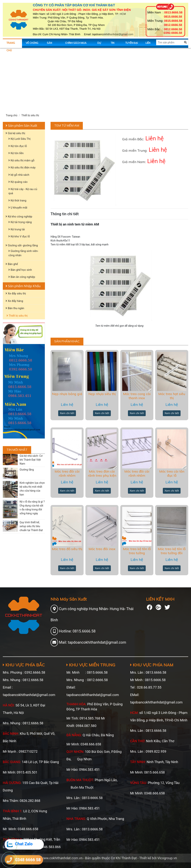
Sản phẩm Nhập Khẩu (23, 286)
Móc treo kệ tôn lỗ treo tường (137, 551)
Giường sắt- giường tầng (22, 245)
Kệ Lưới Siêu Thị (19, 139)
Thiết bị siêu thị (30, 115)
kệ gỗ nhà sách (19, 175)
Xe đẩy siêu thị (16, 293)
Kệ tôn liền (16, 153)
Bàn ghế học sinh (20, 270)
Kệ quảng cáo (18, 182)
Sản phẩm (51, 45)
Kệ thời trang (17, 201)
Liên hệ (148, 45)
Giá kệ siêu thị (15, 133)
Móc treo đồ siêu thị (67, 549)
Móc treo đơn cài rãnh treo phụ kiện (102, 473)
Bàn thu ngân (15, 308)
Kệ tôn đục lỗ (18, 146)
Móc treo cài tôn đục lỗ (172, 473)
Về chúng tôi (32, 45)
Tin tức (113, 45)
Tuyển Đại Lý (132, 45)
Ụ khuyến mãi (18, 208)
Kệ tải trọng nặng (20, 222)
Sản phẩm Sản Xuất (21, 126)
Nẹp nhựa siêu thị (102, 394)
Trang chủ (11, 45)
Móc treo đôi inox (102, 549)
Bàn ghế (12, 264)
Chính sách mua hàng (76, 45)
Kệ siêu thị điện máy (22, 168)
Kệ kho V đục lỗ (19, 236)
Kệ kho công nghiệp (19, 217)
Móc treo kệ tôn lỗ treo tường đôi (172, 551)
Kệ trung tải (17, 229)
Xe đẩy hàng (14, 301)
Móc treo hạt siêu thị (172, 396)
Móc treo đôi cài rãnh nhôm (67, 473)
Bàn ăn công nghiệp (22, 277)
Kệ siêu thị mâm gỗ (21, 160)
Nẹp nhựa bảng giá (67, 394)
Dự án (99, 45)
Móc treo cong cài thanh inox (137, 396)
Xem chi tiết (67, 413)
